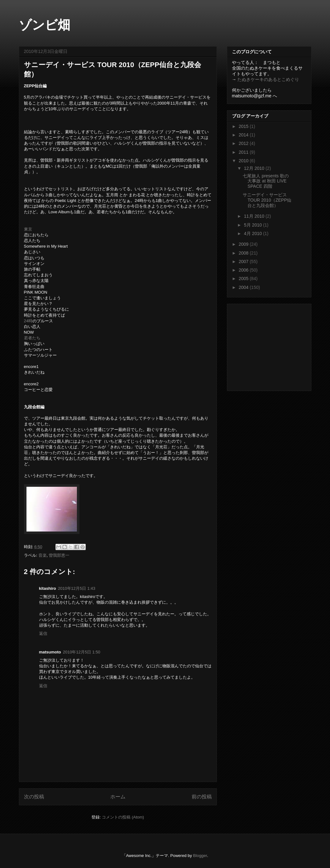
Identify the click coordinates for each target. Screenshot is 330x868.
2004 (244, 287)
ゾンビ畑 (45, 25)
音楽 (43, 555)
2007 (244, 262)
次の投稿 (34, 797)
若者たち (32, 338)
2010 (244, 161)
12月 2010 (255, 168)
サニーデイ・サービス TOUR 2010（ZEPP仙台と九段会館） (267, 200)
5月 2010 (254, 225)
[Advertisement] (271, 346)
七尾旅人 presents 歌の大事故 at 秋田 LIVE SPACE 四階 (266, 181)
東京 (28, 229)
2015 (244, 126)
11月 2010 (255, 216)
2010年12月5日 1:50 (82, 652)
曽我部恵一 (59, 555)
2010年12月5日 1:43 (77, 588)
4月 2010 (254, 233)
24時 (28, 321)
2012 (244, 143)
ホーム (118, 797)
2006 (244, 270)
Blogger (200, 856)
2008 (244, 253)
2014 (244, 135)
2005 (244, 279)
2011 (244, 152)
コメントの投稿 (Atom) (123, 817)
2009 (244, 244)
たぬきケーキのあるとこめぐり (268, 79)
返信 (43, 633)
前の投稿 (202, 797)
